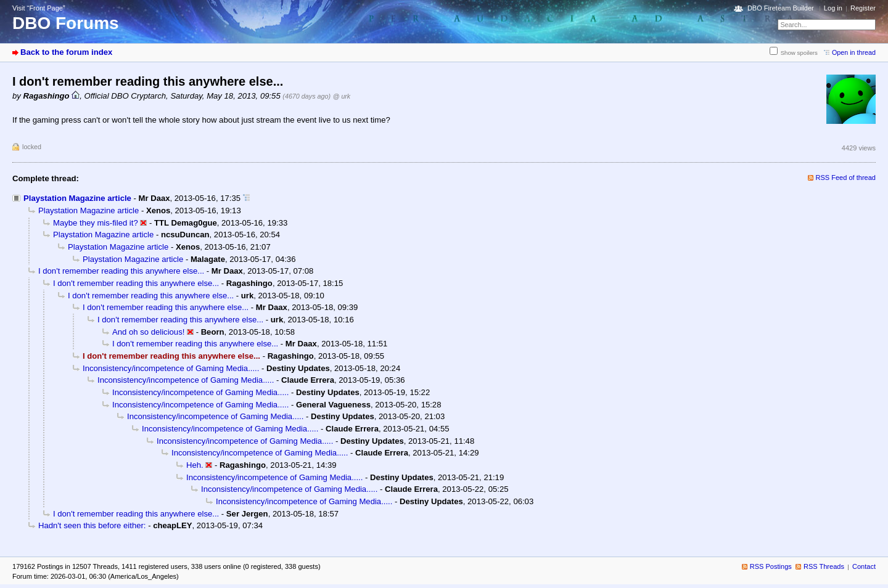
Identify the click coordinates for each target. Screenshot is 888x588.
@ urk (342, 96)
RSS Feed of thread (846, 178)
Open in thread (854, 52)
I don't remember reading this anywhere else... (121, 271)
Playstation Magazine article (77, 198)
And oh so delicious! (148, 332)
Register (863, 8)
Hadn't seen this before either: (92, 525)
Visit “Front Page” (39, 8)
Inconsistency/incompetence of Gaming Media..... (171, 368)
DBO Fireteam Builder (781, 8)
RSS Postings (771, 566)
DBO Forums (66, 23)
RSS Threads (824, 566)
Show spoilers (799, 53)
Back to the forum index (66, 52)
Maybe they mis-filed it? (96, 223)
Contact (864, 566)
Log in (833, 8)
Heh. (195, 465)
